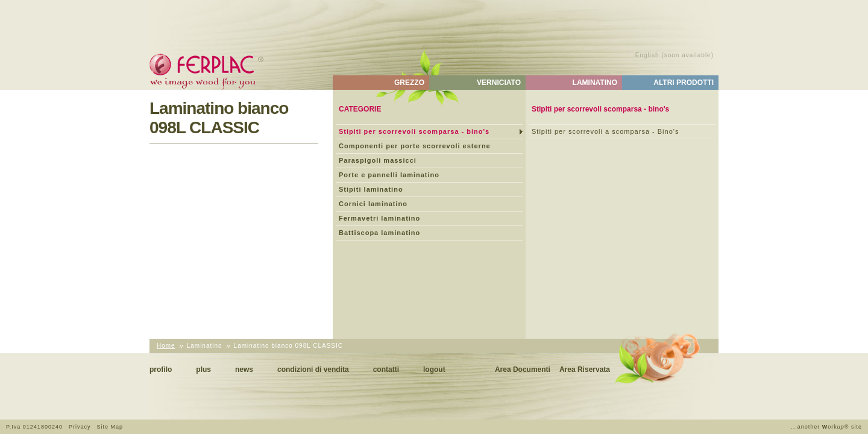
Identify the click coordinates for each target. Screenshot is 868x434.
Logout (434, 370)
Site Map (110, 427)
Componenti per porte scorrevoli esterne (415, 146)
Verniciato (499, 83)
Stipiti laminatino (371, 189)
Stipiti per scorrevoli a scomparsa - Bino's (605, 131)
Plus (203, 370)
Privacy (80, 427)
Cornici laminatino (373, 204)
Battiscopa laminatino (379, 233)
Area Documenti (523, 370)
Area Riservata (585, 370)
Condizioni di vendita (313, 370)
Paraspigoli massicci (378, 160)
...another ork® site (826, 427)
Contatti (386, 370)
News (244, 370)
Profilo (161, 370)
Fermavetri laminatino (379, 218)
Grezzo (409, 83)
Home (166, 346)
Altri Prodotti (684, 83)
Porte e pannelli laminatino (389, 175)
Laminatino (595, 83)
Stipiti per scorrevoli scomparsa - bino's (414, 131)
